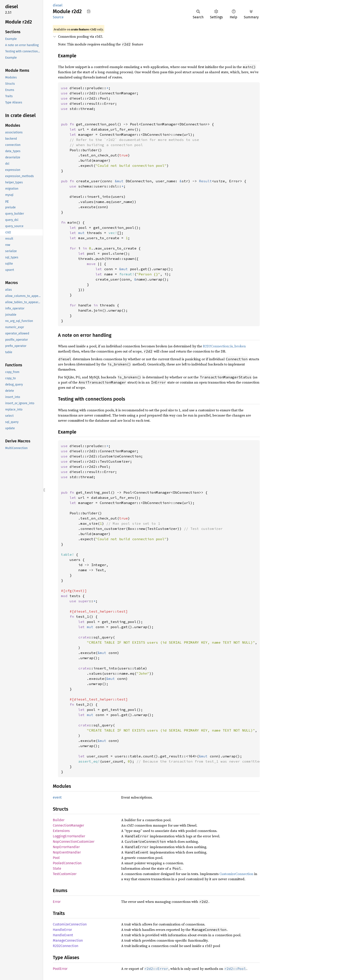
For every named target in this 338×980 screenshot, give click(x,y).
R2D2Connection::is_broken (224, 346)
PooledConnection (67, 863)
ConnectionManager (68, 825)
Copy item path (89, 11)
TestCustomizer (65, 874)
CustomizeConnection (236, 874)
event (57, 797)
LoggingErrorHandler (69, 836)
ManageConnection (68, 940)
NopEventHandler (67, 852)
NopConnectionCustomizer (74, 842)
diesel (58, 5)
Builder (59, 820)
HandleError (62, 930)
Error (57, 902)
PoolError (60, 969)
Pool (56, 858)
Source (58, 17)
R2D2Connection (66, 946)
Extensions (61, 831)
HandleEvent (63, 935)
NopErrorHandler (66, 847)
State (57, 868)
